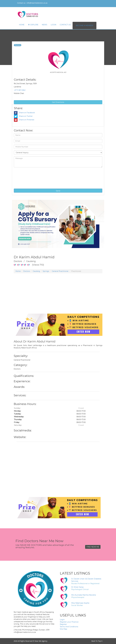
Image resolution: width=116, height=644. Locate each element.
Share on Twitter (23, 116)
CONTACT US (65, 25)
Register (63, 624)
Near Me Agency (41, 641)
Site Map (63, 629)
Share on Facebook (24, 113)
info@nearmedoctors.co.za (37, 3)
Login (62, 620)
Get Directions (58, 102)
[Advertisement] (58, 297)
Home (18, 271)
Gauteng (36, 271)
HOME (22, 25)
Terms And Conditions (69, 627)
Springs (46, 271)
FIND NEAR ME (93, 547)
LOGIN (53, 25)
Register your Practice (69, 622)
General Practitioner (60, 271)
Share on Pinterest (24, 120)
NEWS (45, 25)
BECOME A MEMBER (84, 26)
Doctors (27, 271)
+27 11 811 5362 (20, 90)
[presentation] (24, 178)
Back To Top (97, 641)
